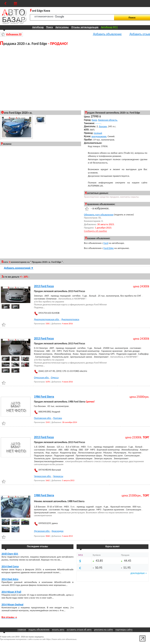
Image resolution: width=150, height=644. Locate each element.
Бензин (103, 126)
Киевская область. (108, 120)
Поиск (50, 27)
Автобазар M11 (109, 27)
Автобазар (38, 27)
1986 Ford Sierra (44, 397)
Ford (106, 243)
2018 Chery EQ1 (10, 554)
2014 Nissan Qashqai (12, 604)
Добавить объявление (107, 34)
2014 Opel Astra (10, 579)
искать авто (58, 629)
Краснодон (58, 531)
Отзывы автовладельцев (85, 27)
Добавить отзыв (140, 34)
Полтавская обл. (43, 418)
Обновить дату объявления (99, 215)
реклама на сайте (104, 629)
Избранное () (14, 34)
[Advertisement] (41, 78)
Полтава (58, 418)
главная (22, 629)
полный (98, 133)
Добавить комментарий (19, 268)
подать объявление (39, 629)
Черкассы (58, 476)
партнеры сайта (124, 629)
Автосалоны (62, 27)
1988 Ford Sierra (44, 495)
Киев (94, 120)
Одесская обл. (42, 377)
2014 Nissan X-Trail (11, 592)
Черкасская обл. (43, 476)
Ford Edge (109, 248)
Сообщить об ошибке (96, 231)
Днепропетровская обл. (47, 319)
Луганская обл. (42, 531)
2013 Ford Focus (44, 286)
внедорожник (99, 136)
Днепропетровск (70, 319)
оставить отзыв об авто (79, 629)
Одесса (55, 377)
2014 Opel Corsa (10, 566)
